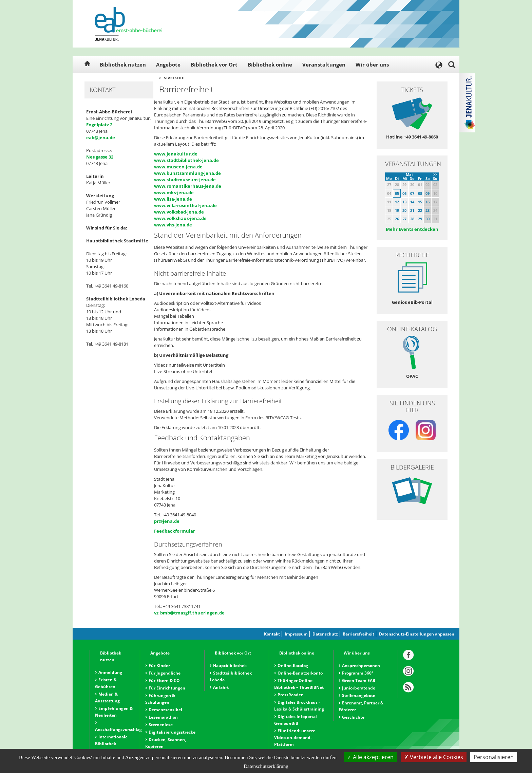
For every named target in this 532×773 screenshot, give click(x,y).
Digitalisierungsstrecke (172, 732)
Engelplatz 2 (99, 125)
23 (427, 210)
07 (412, 193)
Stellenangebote (359, 695)
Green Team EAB (359, 680)
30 (427, 219)
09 (427, 193)
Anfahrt (221, 687)
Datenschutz (325, 634)
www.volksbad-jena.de (179, 212)
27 (404, 219)
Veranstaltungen (324, 65)
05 (397, 193)
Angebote (168, 65)
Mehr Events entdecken (412, 229)
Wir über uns (372, 65)
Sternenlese (161, 725)
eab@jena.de (101, 137)
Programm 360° (358, 673)
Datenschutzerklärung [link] (266, 766)
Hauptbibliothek (230, 666)
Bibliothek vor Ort (214, 65)
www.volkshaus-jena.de (180, 218)
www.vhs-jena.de (173, 225)
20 (404, 210)
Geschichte (353, 717)
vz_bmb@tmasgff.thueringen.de (189, 613)
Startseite (174, 78)
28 (412, 219)
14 (412, 202)
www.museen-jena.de (178, 167)
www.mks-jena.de (174, 192)
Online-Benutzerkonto (300, 673)
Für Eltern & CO (164, 680)
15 (420, 202)
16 (427, 202)
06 (404, 193)
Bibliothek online (270, 65)
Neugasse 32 (100, 157)
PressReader (290, 695)
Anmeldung (110, 672)
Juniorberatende (359, 688)
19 (397, 210)
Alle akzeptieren (370, 757)
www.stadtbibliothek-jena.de (186, 160)
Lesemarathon (163, 717)
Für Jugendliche (165, 673)
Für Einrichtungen (167, 688)
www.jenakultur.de (176, 154)
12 (397, 202)
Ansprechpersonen (361, 666)
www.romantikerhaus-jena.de (188, 186)
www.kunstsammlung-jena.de (187, 173)
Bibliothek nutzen (123, 65)
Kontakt (272, 634)
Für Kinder (159, 666)
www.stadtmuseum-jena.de (185, 180)
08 (420, 193)
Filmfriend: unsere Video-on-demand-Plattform (295, 738)
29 (420, 219)
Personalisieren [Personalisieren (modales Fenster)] (494, 757)
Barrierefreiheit (358, 634)
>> (435, 174)
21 (412, 210)
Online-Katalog (293, 666)
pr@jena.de (167, 521)
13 (404, 202)
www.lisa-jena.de (173, 199)
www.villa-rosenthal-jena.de (185, 205)
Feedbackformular (175, 531)
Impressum (296, 634)
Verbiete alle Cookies (434, 757)
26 (397, 219)
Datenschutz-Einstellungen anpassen (417, 634)
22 (420, 210)
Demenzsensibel (165, 710)
